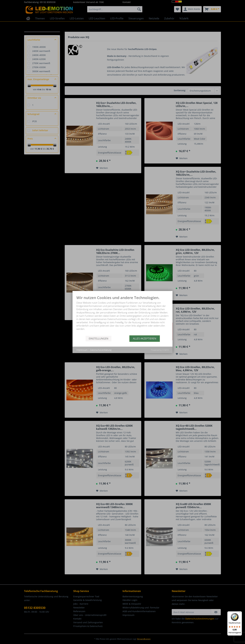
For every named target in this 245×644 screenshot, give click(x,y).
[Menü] (240, 613)
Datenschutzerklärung (101, 350)
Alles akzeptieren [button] (145, 338)
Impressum (82, 350)
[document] (122, 316)
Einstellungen (99, 338)
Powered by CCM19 (160, 350)
